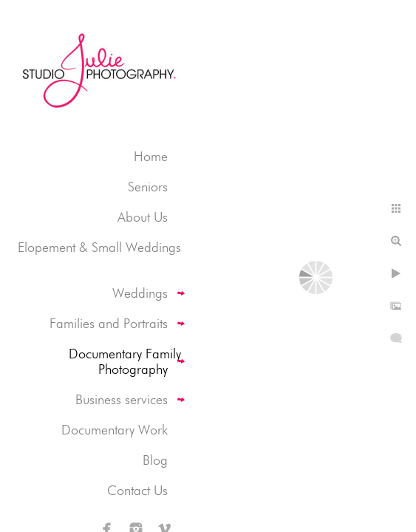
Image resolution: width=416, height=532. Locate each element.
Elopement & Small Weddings (99, 247)
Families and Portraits (109, 323)
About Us (143, 217)
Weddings (140, 293)
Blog (155, 460)
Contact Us (137, 490)
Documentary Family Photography (125, 361)
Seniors (148, 187)
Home (151, 156)
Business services (122, 399)
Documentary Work (115, 430)
